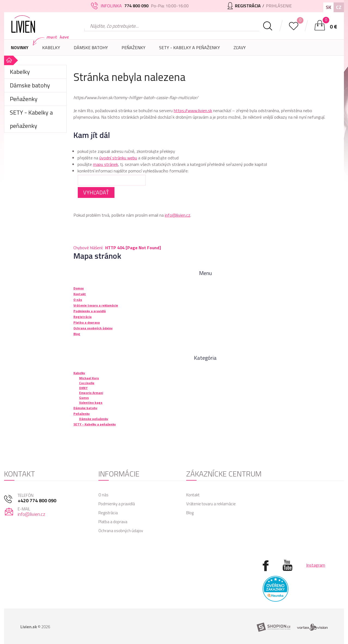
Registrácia (108, 513)
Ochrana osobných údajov (121, 531)
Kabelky (51, 50)
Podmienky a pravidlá (117, 504)
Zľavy (240, 48)
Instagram (316, 565)
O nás (103, 495)
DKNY (83, 388)
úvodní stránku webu (118, 158)
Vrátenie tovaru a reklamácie (211, 504)
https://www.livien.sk (193, 111)
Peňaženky (133, 50)
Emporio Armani (91, 393)
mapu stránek (105, 164)
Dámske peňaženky (94, 419)
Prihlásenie (279, 6)
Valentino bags (91, 402)
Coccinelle (87, 383)
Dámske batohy (91, 48)
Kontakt (193, 495)
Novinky (20, 48)
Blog (190, 513)
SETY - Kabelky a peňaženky (189, 48)
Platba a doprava (113, 522)
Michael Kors (89, 378)
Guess (84, 398)
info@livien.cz (178, 215)
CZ (339, 7)
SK (328, 7)
